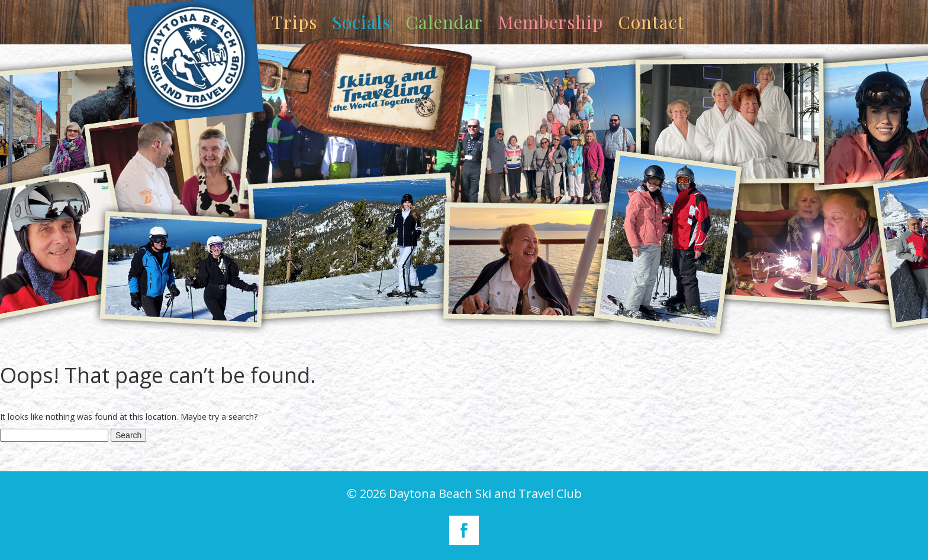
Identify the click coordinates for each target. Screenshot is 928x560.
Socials (361, 22)
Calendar (444, 22)
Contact (651, 22)
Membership (550, 22)
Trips (294, 22)
